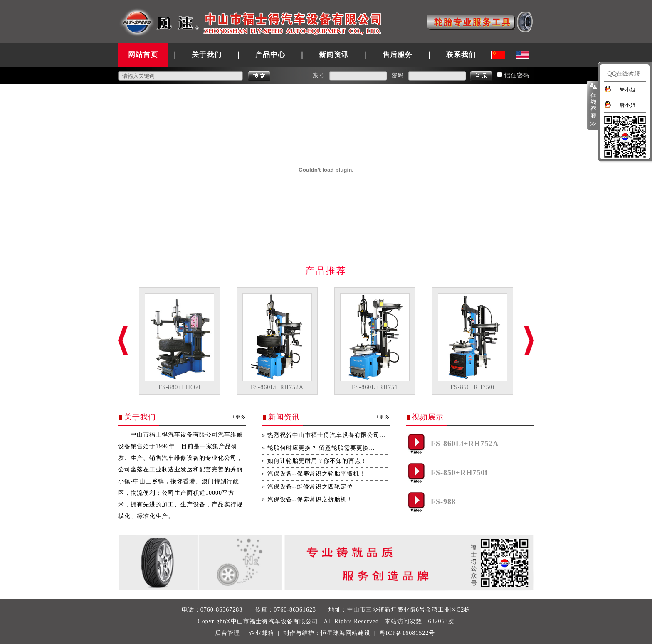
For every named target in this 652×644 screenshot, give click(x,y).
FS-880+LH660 (179, 387)
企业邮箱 (262, 633)
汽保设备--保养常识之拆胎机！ (310, 500)
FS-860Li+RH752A (277, 387)
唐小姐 (628, 105)
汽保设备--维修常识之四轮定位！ (313, 487)
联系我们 (461, 55)
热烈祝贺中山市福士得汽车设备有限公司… (327, 435)
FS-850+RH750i (472, 387)
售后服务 (398, 55)
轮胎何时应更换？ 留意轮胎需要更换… (321, 448)
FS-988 (443, 502)
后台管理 (227, 633)
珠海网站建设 (352, 633)
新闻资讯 (334, 55)
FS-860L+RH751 (375, 387)
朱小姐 (628, 90)
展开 (593, 106)
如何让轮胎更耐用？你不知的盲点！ (317, 461)
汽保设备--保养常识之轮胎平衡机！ (316, 474)
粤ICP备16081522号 (407, 633)
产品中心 (270, 55)
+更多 (239, 417)
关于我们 (207, 55)
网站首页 (143, 55)
